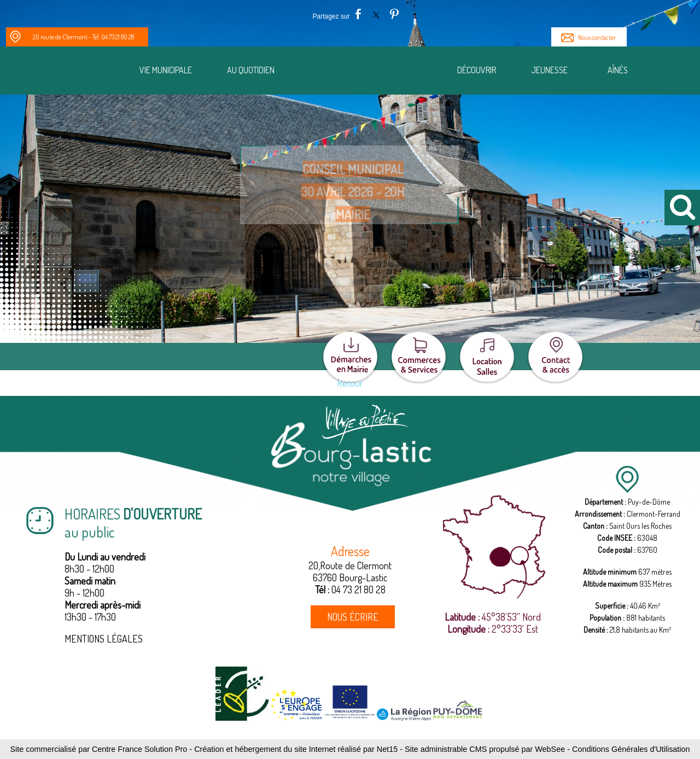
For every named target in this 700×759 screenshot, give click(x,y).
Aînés (618, 70)
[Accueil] (369, 72)
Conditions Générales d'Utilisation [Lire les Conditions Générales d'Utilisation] (631, 749)
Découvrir (477, 70)
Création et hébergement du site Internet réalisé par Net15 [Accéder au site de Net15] (296, 749)
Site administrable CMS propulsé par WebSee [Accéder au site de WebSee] (485, 749)
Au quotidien (251, 70)
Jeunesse (549, 70)
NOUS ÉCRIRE (353, 617)
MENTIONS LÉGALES (104, 639)
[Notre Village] (84, 72)
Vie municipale (166, 70)
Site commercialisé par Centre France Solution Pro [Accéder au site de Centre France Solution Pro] (98, 749)
